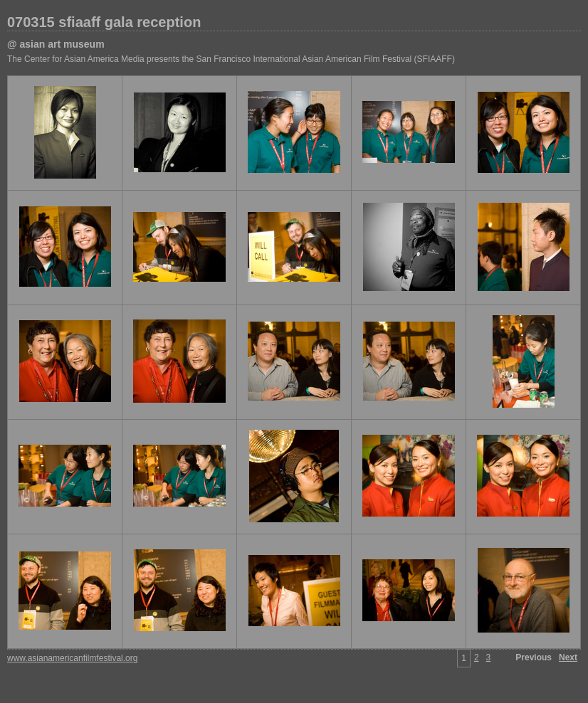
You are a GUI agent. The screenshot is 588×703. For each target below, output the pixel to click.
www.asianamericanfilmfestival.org (72, 658)
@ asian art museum (56, 44)
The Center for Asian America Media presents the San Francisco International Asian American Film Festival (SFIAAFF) (231, 59)
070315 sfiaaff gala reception (104, 22)
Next (568, 657)
